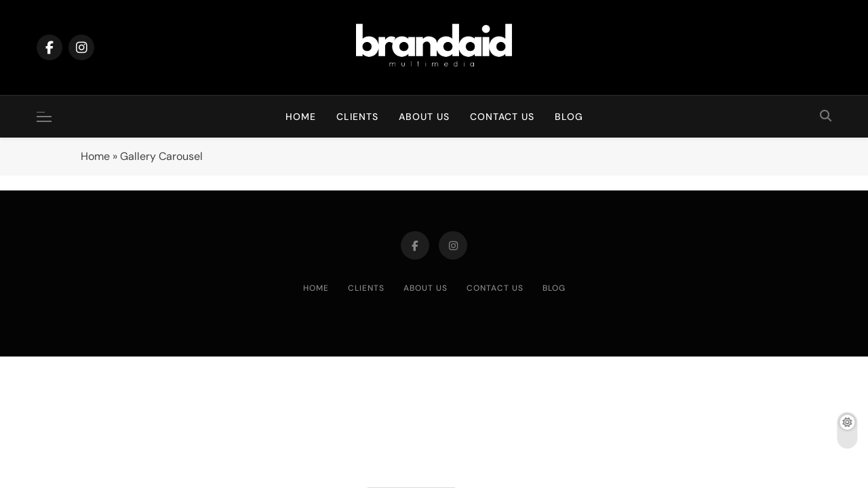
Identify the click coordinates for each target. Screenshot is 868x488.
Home (301, 117)
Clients (357, 117)
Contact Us (502, 117)
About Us (424, 117)
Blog (569, 117)
